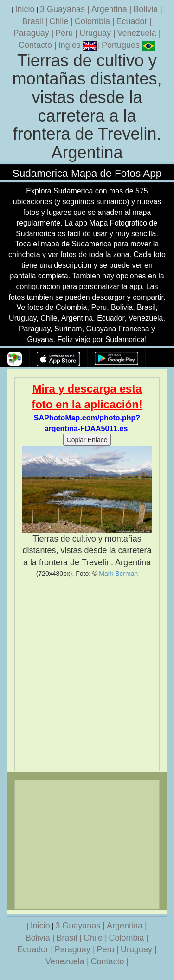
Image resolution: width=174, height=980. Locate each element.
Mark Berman (118, 574)
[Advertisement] (87, 674)
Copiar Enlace (87, 440)
